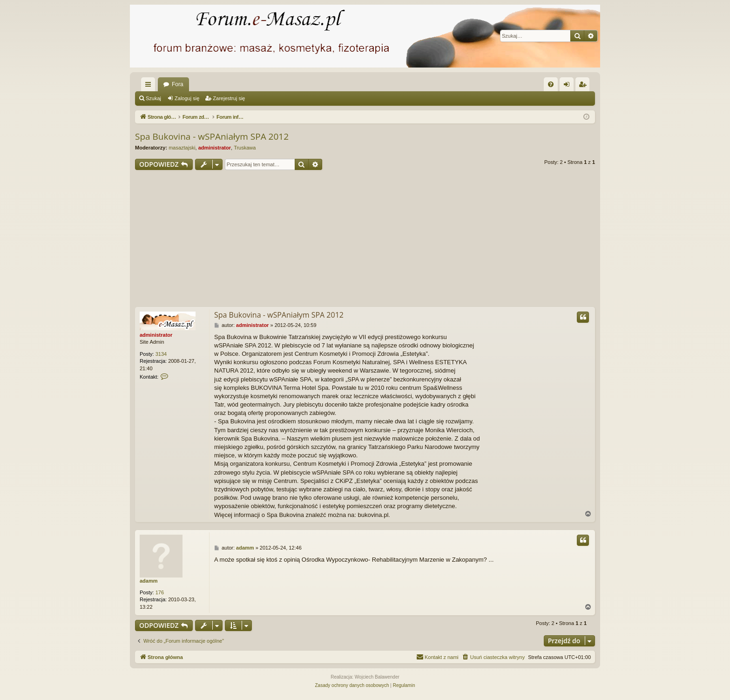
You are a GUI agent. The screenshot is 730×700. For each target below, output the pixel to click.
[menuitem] (551, 84)
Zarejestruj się (229, 98)
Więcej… (150, 86)
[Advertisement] (365, 240)
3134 (161, 354)
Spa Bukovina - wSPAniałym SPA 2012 (212, 136)
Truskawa (245, 148)
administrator (215, 148)
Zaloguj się (187, 98)
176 (160, 592)
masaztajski (182, 148)
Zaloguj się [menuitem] (569, 86)
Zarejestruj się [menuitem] (584, 86)
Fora (178, 84)
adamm (149, 581)
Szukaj (153, 98)
